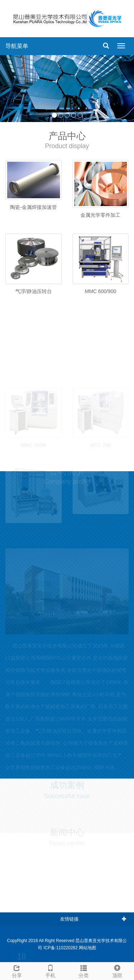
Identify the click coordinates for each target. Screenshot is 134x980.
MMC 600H (33, 442)
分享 (17, 970)
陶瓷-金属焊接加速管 (33, 207)
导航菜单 (17, 46)
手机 (50, 970)
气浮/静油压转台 (34, 291)
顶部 (117, 970)
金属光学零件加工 (100, 215)
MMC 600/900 (100, 291)
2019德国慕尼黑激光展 (64, 949)
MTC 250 (100, 442)
